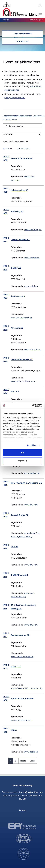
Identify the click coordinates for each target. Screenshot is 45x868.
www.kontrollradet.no (21, 720)
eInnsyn (6, 20)
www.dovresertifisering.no (23, 381)
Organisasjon (23, 148)
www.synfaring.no (33, 230)
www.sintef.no (31, 286)
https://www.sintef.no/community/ (27, 688)
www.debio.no (31, 752)
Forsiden (15, 9)
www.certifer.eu (32, 258)
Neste (23, 761)
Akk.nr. (7, 148)
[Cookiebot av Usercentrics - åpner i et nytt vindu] (32, 405)
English (40, 20)
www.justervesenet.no (21, 318)
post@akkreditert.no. (15, 98)
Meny (33, 15)
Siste (32, 761)
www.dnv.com (31, 505)
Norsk (32, 20)
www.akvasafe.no (33, 349)
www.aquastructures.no (22, 657)
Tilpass (23, 461)
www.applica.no (32, 473)
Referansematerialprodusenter (17, 116)
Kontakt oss (22, 41)
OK (22, 453)
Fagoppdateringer (22, 34)
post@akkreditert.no (32, 792)
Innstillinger (32, 445)
